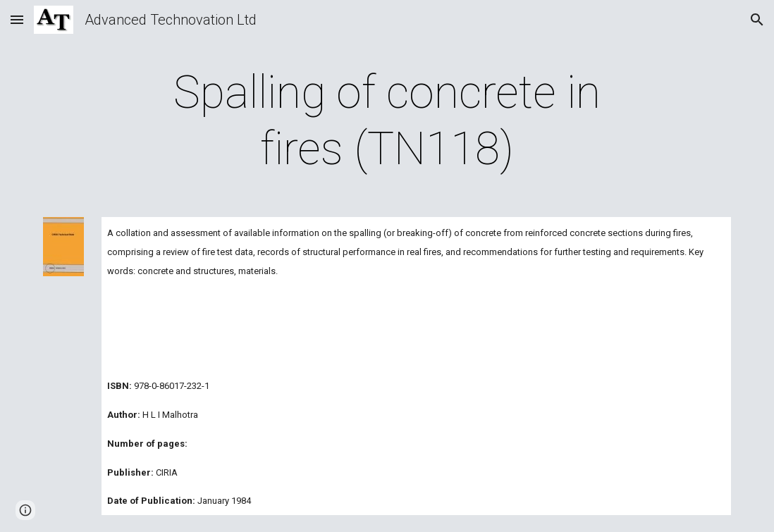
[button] (17, 19)
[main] (387, 121)
